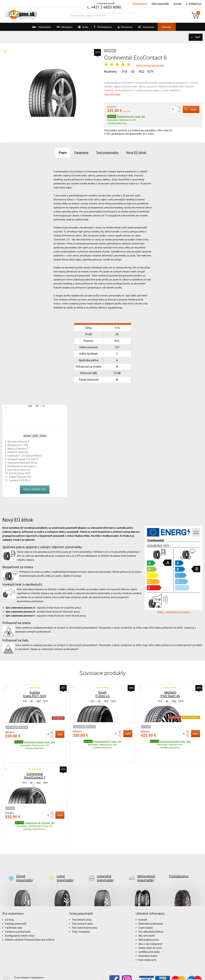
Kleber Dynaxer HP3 (20, 477)
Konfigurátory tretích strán (20, 911)
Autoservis (152, 28)
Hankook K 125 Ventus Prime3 (25, 456)
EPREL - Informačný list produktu (174, 612)
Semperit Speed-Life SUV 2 (23, 459)
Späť (197, 37)
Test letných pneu (82, 895)
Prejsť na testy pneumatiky (150, 65)
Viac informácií (112, 94)
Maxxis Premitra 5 (18, 449)
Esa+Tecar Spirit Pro (19, 470)
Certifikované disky (149, 927)
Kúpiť (188, 109)
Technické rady (13, 903)
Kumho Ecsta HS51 (20, 473)
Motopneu (58, 28)
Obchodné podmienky (151, 899)
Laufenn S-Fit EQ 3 (20, 480)
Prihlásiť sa (192, 4)
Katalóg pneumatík (16, 899)
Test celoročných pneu (84, 903)
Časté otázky (146, 903)
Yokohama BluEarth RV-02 (22, 463)
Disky (80, 28)
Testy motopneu (81, 907)
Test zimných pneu (82, 899)
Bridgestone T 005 (18, 445)
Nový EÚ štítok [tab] (140, 152)
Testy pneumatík (159, 4)
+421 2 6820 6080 (106, 7)
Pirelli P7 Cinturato (18, 452)
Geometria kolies (148, 931)
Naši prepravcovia (149, 915)
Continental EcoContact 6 (22, 466)
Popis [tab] (59, 152)
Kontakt (177, 4)
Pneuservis (127, 28)
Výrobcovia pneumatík (18, 907)
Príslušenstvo (104, 27)
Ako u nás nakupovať (150, 919)
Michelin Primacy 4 (18, 442)
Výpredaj (175, 27)
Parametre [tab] (80, 152)
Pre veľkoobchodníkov (151, 907)
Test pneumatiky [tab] (109, 152)
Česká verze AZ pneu (150, 923)
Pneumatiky (32, 28)
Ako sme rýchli (147, 911)
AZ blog (9, 895)
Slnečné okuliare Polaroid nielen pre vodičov (30, 915)
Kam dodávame (147, 935)
